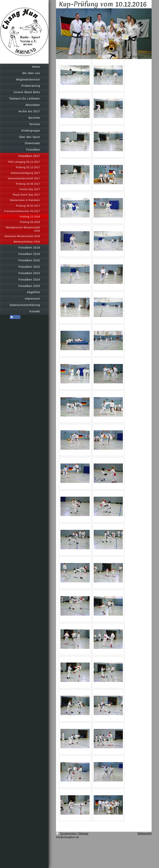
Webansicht (145, 833)
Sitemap (83, 833)
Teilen (15, 317)
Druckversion (66, 833)
